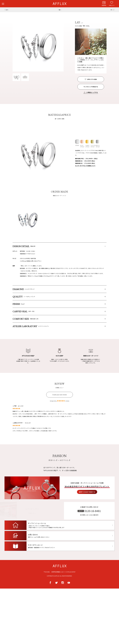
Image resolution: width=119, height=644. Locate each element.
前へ (7, 10)
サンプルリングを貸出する (91, 87)
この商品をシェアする (92, 92)
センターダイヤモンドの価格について (85, 166)
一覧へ (60, 10)
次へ (112, 10)
